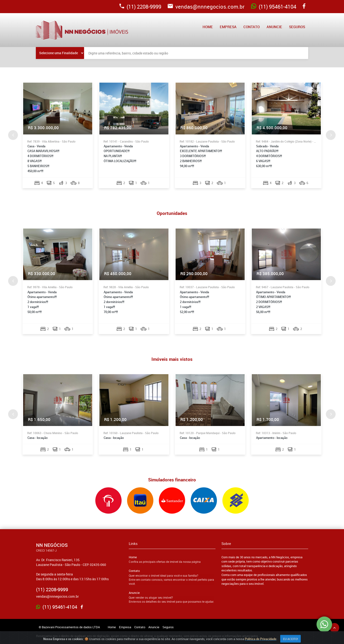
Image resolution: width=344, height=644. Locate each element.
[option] (58, 135)
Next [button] (331, 135)
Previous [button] (13, 135)
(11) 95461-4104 (274, 6)
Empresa (228, 27)
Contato (252, 27)
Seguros (297, 27)
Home (208, 27)
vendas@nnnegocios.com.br (206, 6)
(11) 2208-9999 (140, 6)
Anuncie (274, 27)
